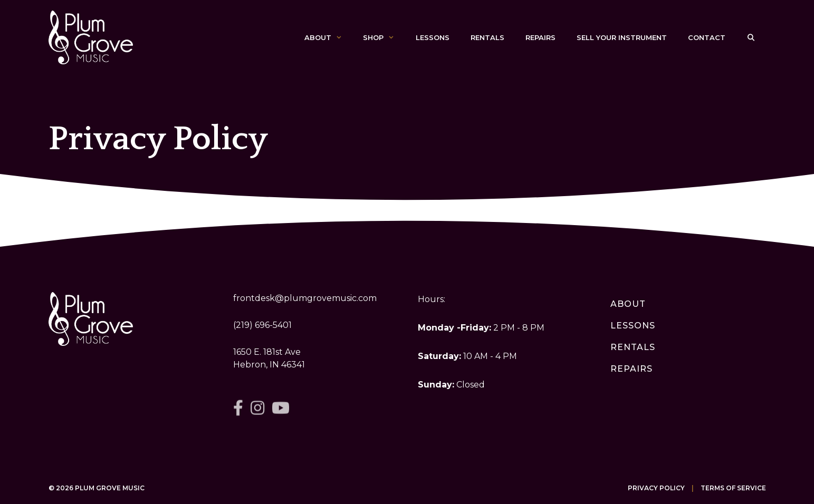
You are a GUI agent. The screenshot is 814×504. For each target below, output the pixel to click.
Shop (384, 37)
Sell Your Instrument (622, 37)
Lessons (433, 37)
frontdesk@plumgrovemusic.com (305, 298)
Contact (707, 37)
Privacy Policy (656, 488)
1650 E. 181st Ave (267, 352)
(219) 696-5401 (262, 325)
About (328, 37)
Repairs (540, 37)
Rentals (487, 37)
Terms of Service (733, 488)
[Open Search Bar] (751, 37)
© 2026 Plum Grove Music (97, 488)
